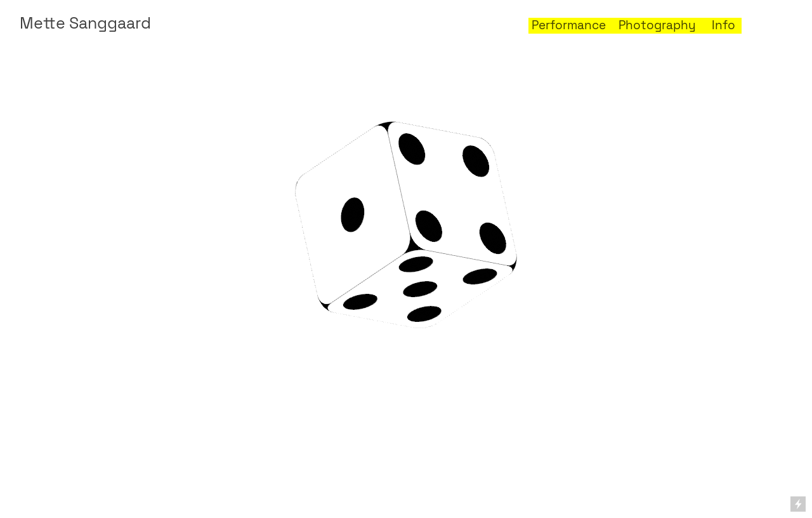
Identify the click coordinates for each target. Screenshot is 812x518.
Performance (567, 25)
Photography (657, 25)
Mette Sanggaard (85, 23)
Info (724, 25)
